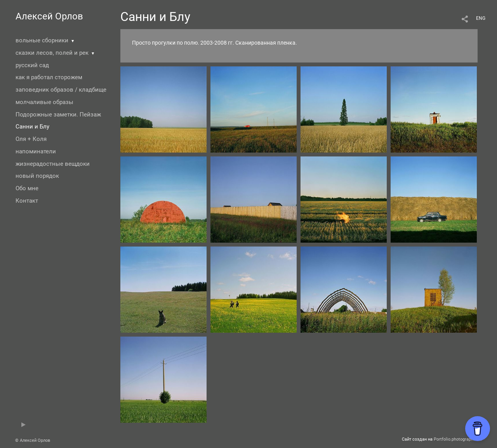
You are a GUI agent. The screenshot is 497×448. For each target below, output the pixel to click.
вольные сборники (42, 40)
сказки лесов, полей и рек (52, 53)
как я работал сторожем (49, 77)
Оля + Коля (31, 139)
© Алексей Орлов (33, 440)
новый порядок (37, 176)
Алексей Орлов (49, 16)
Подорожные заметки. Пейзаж (58, 115)
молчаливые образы (44, 102)
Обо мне (27, 188)
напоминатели (36, 151)
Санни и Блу (32, 127)
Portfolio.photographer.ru (458, 439)
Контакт (27, 201)
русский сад (32, 65)
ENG (481, 18)
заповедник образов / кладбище (61, 90)
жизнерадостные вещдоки (53, 164)
